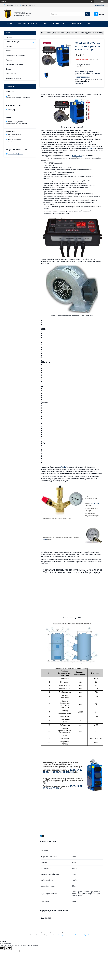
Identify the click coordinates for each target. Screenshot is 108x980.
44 (50, 772)
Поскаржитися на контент (66, 935)
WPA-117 (63, 467)
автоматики (91, 148)
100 (68, 772)
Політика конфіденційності (84, 935)
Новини (9, 46)
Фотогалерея (11, 74)
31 (44, 772)
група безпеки (94, 503)
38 (47, 772)
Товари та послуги (26, 24)
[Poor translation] (8, 948)
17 (78, 770)
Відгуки (9, 69)
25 (81, 770)
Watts (45, 539)
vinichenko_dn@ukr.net (16, 154)
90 (64, 772)
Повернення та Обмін (82, 24)
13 (74, 770)
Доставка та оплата (60, 24)
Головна (10, 24)
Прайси (9, 37)
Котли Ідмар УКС (53, 33)
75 (60, 772)
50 (54, 772)
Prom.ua (64, 933)
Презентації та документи (16, 55)
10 (71, 770)
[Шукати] (87, 14)
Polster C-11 (77, 156)
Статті (8, 51)
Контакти (10, 29)
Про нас (43, 24)
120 (72, 772)
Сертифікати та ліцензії (15, 64)
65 (57, 772)
